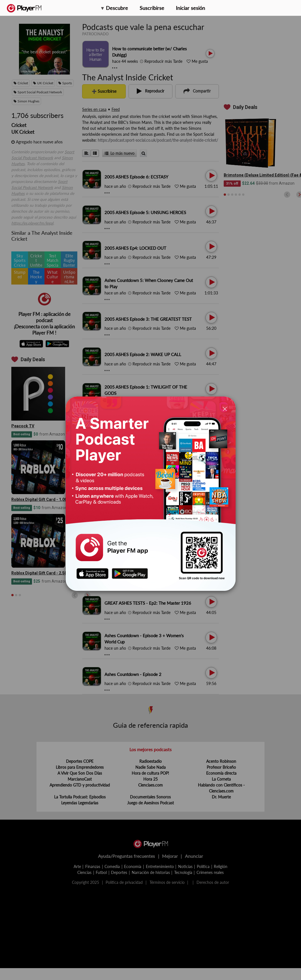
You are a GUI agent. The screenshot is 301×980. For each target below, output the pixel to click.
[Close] (225, 409)
